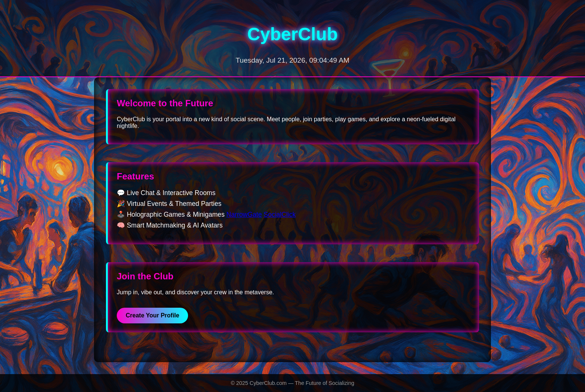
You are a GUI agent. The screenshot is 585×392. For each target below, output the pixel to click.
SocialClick (280, 214)
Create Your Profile (152, 315)
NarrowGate (244, 214)
